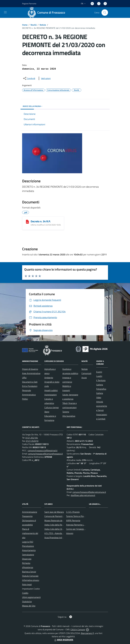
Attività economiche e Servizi (102, 406)
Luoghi (99, 376)
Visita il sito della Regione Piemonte (60, 525)
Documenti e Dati (30, 382)
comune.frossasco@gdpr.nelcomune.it (89, 492)
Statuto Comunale (30, 576)
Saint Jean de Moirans (54, 512)
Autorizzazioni (51, 395)
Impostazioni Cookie (31, 589)
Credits (25, 593)
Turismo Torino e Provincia (77, 516)
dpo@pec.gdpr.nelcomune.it (83, 495)
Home (25, 25)
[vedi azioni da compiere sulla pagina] (44, 78)
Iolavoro (70, 533)
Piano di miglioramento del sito (30, 533)
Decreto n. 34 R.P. (41, 221)
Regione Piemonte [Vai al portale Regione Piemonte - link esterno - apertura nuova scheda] (29, 4)
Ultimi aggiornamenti (31, 597)
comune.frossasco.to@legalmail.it (43, 450)
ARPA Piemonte (73, 520)
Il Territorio (101, 380)
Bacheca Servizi (29, 572)
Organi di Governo (30, 369)
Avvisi (84, 378)
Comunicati (86, 373)
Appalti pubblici (51, 390)
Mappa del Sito (29, 606)
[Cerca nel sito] (105, 13)
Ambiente (49, 378)
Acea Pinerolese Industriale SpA (58, 538)
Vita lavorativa (69, 416)
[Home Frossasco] (47, 13)
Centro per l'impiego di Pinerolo (80, 529)
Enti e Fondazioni (30, 386)
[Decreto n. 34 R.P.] (27, 222)
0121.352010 (32, 441)
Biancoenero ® (87, 633)
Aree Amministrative (31, 373)
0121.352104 (32, 438)
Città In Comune (78, 629)
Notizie (43, 25)
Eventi (99, 372)
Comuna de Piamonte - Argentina (59, 516)
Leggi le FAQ (28, 542)
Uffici (24, 378)
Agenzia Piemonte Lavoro (77, 525)
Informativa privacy (31, 580)
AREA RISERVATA (63, 640)
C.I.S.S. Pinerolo (73, 512)
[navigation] (5, 12)
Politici (25, 399)
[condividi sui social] (29, 78)
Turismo (66, 412)
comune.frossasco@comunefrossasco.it (45, 454)
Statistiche (27, 601)
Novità (34, 25)
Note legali (27, 584)
